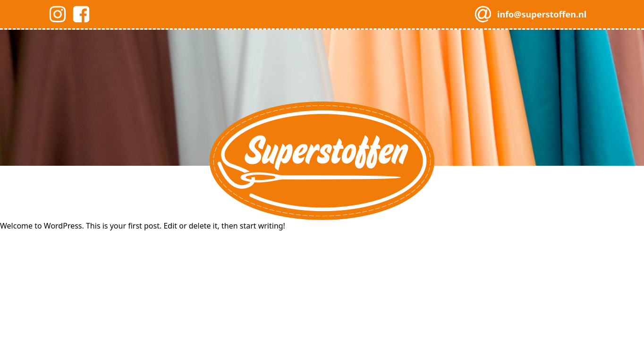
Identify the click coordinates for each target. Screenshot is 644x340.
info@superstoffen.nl (542, 14)
